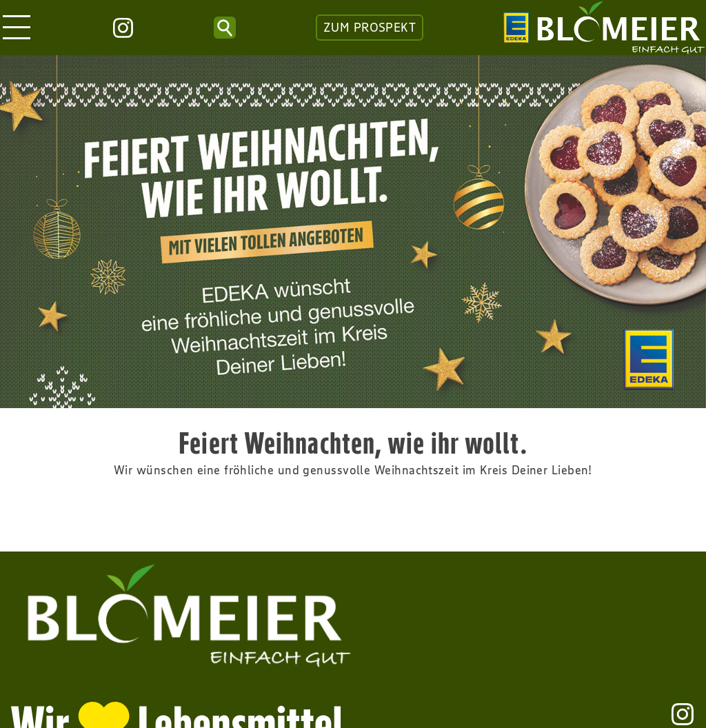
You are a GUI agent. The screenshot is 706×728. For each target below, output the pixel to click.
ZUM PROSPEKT (370, 28)
